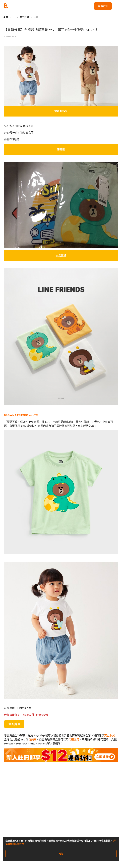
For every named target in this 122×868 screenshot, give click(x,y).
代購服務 (74, 739)
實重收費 (109, 735)
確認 (61, 854)
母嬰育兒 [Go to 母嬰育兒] (24, 17)
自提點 (32, 739)
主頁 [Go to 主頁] (6, 17)
